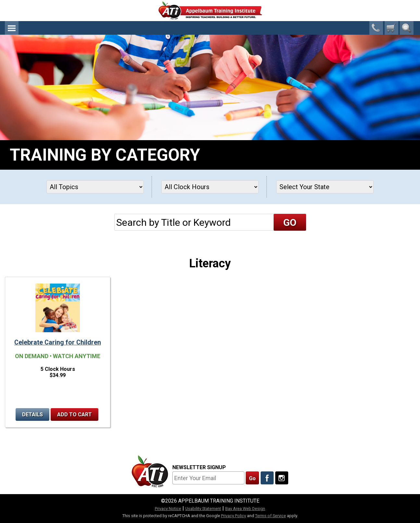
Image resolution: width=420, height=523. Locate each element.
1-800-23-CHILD (376, 28)
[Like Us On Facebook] (267, 478)
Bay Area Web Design (245, 509)
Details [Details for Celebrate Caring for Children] (32, 414)
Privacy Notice (168, 509)
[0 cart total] (391, 28)
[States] (325, 187)
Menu (12, 28)
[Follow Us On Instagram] (282, 478)
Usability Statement (203, 509)
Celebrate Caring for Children (58, 342)
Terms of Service (271, 516)
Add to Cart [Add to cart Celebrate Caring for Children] (74, 414)
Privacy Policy (234, 516)
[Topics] (95, 187)
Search (407, 28)
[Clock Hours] (210, 187)
